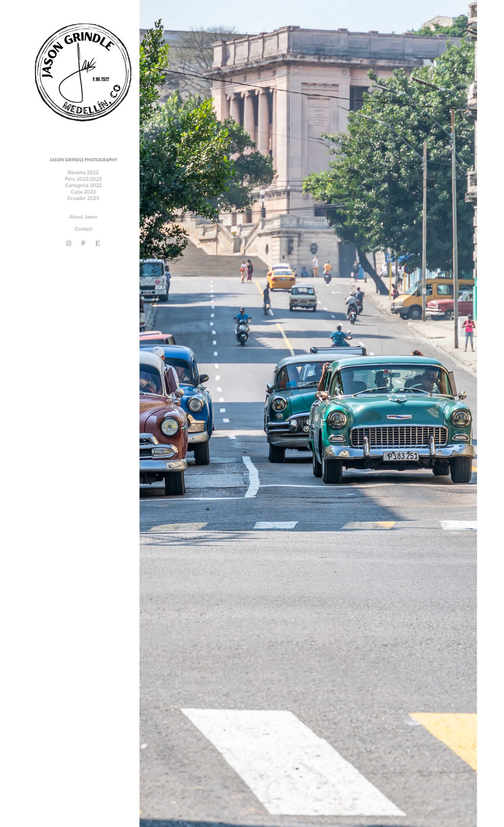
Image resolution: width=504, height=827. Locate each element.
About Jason (83, 217)
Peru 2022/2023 (83, 179)
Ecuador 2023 (83, 198)
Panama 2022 (83, 172)
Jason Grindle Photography (83, 160)
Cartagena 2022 (83, 185)
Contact (83, 229)
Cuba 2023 (83, 192)
